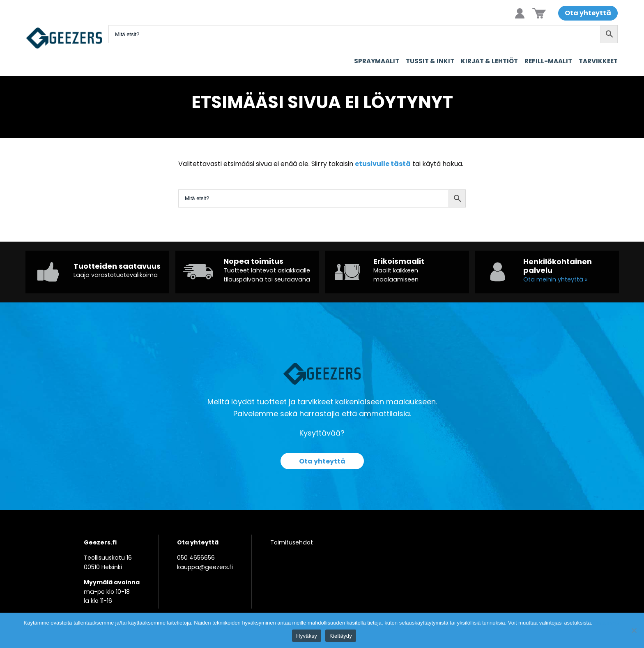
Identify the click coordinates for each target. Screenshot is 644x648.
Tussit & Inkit (430, 61)
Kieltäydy (341, 636)
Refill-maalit (548, 61)
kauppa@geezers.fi (205, 567)
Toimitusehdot (292, 542)
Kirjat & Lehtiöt (489, 61)
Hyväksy (307, 636)
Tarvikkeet (598, 61)
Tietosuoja (607, 623)
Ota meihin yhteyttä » (555, 279)
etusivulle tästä (383, 164)
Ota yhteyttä (588, 13)
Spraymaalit (377, 61)
